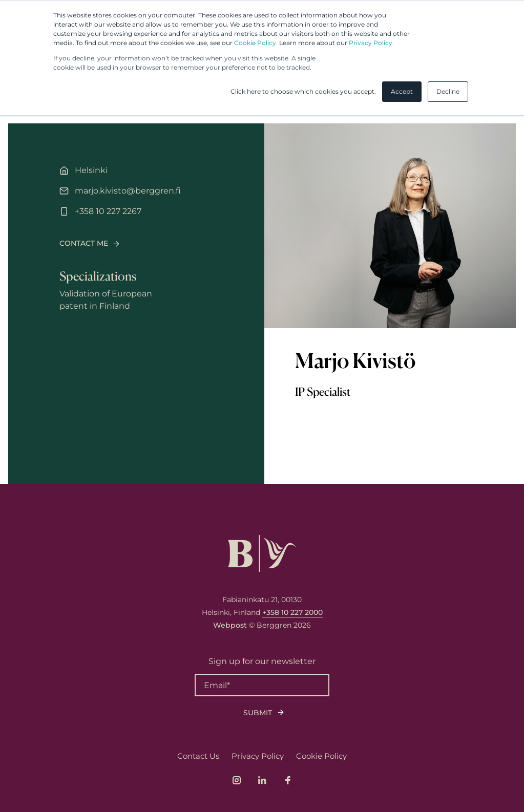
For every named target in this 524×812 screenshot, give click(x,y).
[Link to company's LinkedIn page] (262, 780)
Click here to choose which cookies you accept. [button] (303, 91)
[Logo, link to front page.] (262, 553)
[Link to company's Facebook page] (288, 780)
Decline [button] (448, 91)
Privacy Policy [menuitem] (258, 756)
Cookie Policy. (256, 43)
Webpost (230, 625)
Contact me (84, 243)
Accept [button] (402, 91)
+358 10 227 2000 (292, 612)
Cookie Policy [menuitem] (321, 756)
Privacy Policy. (371, 43)
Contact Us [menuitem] (198, 756)
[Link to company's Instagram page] (237, 780)
